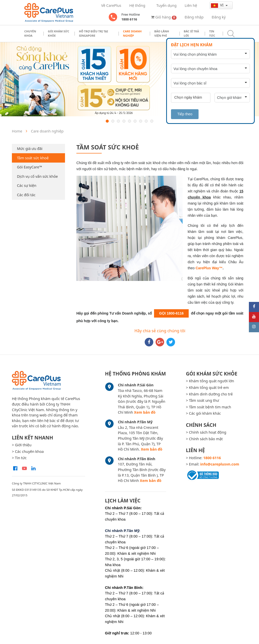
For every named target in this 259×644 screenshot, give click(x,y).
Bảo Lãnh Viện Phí (162, 33)
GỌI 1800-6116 (171, 313)
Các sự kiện (27, 185)
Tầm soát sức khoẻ (33, 158)
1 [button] (107, 121)
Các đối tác (26, 195)
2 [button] (113, 121)
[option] (129, 79)
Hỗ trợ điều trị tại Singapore (93, 33)
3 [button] (118, 121)
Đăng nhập (194, 17)
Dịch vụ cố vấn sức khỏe (37, 176)
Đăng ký (219, 17)
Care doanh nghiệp (132, 33)
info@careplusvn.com (220, 464)
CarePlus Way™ (209, 268)
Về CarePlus (111, 5)
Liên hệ (191, 5)
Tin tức (212, 33)
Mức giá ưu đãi (30, 149)
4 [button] (124, 121)
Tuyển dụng (166, 5)
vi (218, 5)
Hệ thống (137, 5)
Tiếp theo (185, 114)
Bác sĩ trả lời (191, 33)
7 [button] (141, 121)
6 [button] (135, 121)
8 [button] (146, 121)
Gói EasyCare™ (29, 167)
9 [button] (152, 121)
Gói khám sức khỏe (59, 33)
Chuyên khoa (30, 33)
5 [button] (129, 121)
